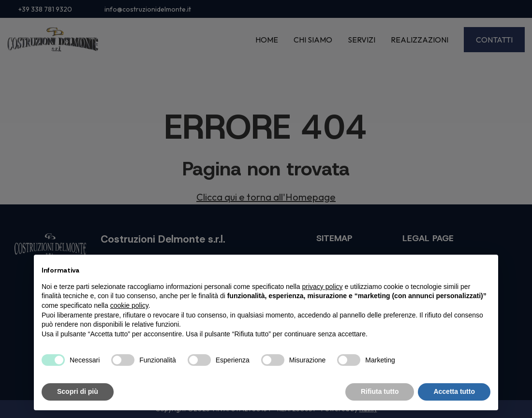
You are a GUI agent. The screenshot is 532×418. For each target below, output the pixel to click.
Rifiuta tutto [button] (380, 391)
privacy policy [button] (323, 287)
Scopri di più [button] (78, 391)
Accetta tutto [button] (454, 391)
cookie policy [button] (129, 305)
